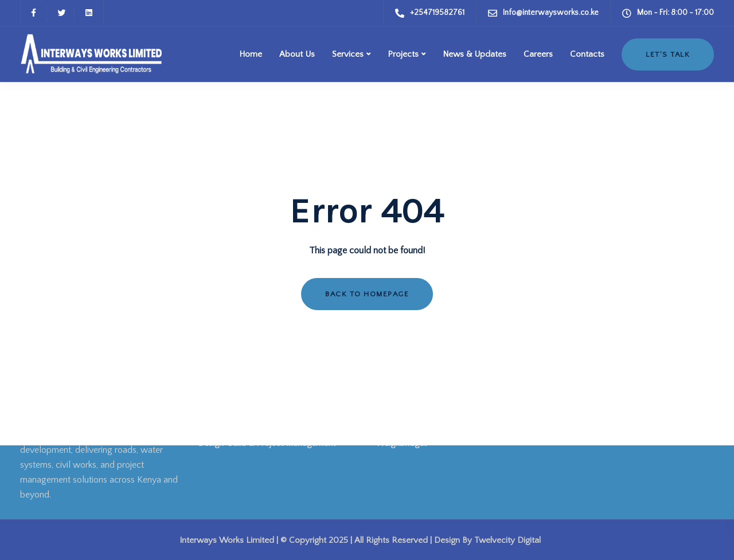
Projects (403, 54)
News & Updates (475, 54)
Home (251, 54)
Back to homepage (367, 294)
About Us (297, 54)
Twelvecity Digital (507, 540)
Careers (538, 54)
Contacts (587, 54)
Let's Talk (668, 54)
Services (348, 54)
